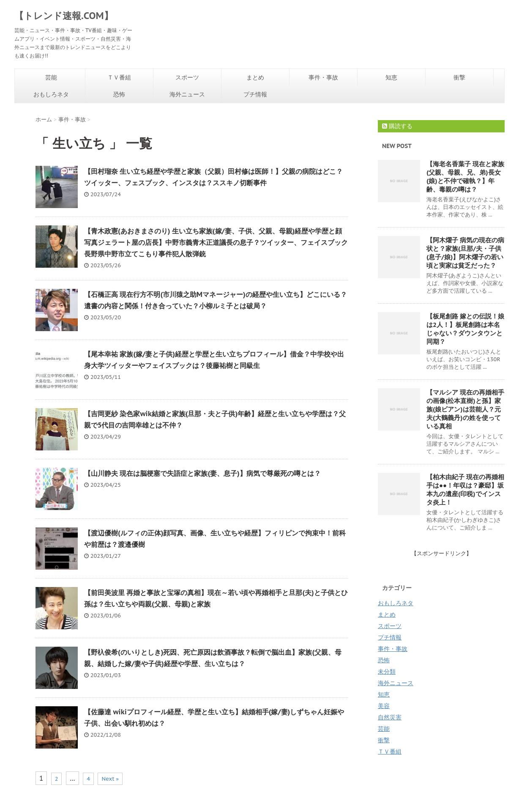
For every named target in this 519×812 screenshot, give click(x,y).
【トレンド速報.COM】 (64, 16)
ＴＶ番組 (119, 77)
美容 (384, 706)
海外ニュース (187, 94)
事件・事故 (323, 77)
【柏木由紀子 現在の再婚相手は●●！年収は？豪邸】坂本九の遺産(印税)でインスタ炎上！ (465, 490)
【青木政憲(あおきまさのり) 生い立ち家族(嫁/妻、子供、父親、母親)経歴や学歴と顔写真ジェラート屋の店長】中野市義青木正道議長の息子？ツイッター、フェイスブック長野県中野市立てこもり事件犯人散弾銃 (216, 242)
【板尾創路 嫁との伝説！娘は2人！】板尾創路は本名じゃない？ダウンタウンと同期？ (465, 329)
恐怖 (119, 94)
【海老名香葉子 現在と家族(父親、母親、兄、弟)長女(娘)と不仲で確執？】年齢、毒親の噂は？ (465, 177)
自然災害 (390, 717)
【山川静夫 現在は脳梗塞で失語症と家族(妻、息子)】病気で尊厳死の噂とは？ (202, 473)
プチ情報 (255, 94)
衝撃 (459, 77)
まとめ (255, 77)
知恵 (391, 77)
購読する (397, 126)
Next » (110, 779)
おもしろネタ (51, 94)
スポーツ (187, 77)
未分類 (387, 672)
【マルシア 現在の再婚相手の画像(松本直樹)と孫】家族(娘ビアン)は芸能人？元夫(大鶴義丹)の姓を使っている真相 (465, 409)
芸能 (51, 77)
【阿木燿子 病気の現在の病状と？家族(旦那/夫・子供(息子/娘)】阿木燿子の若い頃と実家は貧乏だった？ (465, 253)
